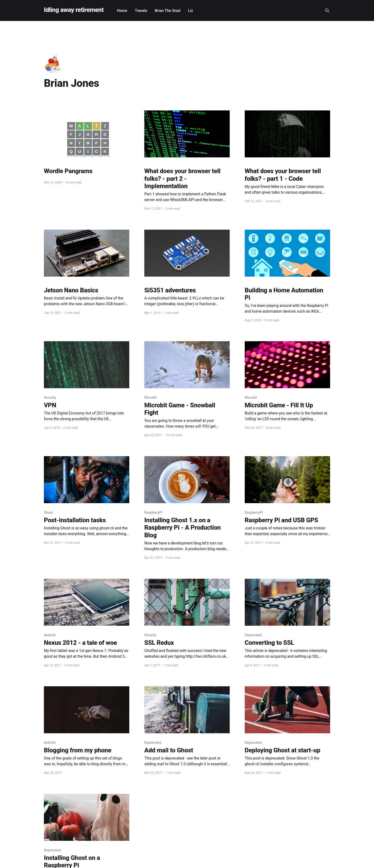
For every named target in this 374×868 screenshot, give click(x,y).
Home (122, 11)
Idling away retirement (74, 10)
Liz (191, 11)
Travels (141, 11)
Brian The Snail (168, 11)
